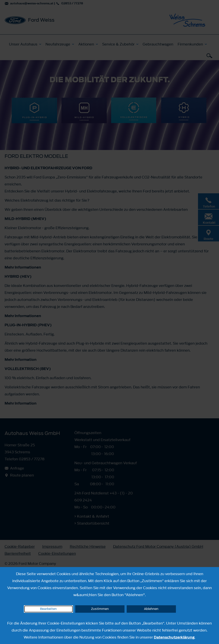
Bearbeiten (48, 609)
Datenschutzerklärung (174, 637)
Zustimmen (100, 609)
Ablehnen (151, 609)
